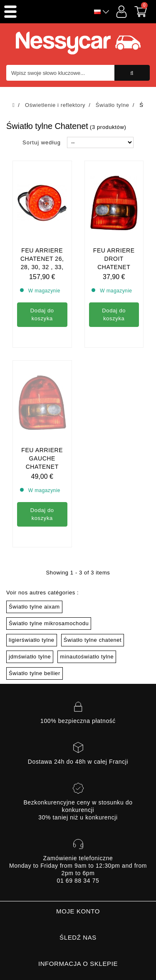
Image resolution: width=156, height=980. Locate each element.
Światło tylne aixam (34, 607)
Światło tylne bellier (35, 673)
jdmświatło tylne (30, 657)
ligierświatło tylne (32, 640)
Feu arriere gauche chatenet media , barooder (42, 391)
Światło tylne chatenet (93, 640)
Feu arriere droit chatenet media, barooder (114, 267)
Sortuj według (42, 142)
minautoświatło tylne (87, 657)
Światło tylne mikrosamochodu (49, 623)
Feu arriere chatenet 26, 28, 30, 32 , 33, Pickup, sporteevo (42, 267)
